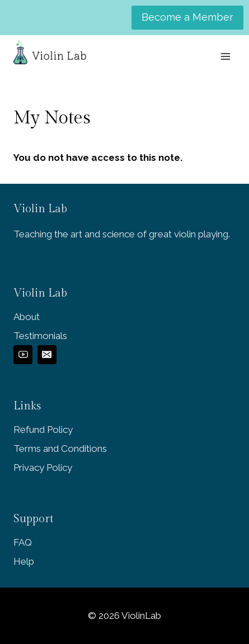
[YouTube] (23, 355)
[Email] (47, 355)
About (27, 317)
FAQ (23, 542)
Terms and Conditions (60, 449)
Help (24, 561)
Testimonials (40, 336)
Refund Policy (43, 430)
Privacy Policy (43, 468)
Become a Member (187, 17)
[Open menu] (225, 56)
